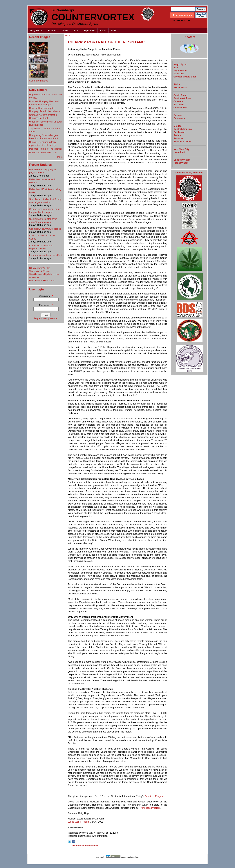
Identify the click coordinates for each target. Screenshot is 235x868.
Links (114, 31)
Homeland (179, 152)
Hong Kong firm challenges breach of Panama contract (44, 137)
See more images (39, 81)
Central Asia (180, 108)
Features (52, 31)
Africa (177, 84)
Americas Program (154, 796)
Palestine (179, 74)
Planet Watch (181, 163)
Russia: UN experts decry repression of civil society (43, 144)
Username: (46, 296)
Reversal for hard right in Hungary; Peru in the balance (45, 110)
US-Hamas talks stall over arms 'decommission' (43, 220)
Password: (46, 305)
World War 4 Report (40, 271)
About (103, 31)
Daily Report (36, 31)
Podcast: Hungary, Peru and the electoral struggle (44, 103)
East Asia (179, 104)
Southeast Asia (182, 98)
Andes (177, 135)
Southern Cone (182, 141)
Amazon (178, 138)
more (60, 157)
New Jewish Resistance (42, 280)
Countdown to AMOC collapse (45, 229)
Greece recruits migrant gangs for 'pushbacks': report (45, 211)
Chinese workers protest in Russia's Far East (43, 116)
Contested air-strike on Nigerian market (41, 247)
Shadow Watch (182, 160)
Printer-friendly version (85, 846)
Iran (176, 67)
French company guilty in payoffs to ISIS (43, 171)
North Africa (180, 87)
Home (68, 35)
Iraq (176, 64)
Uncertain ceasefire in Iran (43, 152)
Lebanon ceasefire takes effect (45, 255)
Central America (183, 129)
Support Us (89, 31)
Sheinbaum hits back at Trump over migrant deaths (45, 201)
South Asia (180, 95)
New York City (181, 149)
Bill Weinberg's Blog (40, 268)
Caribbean (179, 132)
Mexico (178, 126)
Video (76, 31)
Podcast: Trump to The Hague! (45, 149)
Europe (178, 115)
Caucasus (179, 118)
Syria (184, 64)
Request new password (46, 318)
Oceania (178, 101)
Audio (65, 31)
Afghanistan (180, 71)
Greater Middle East (185, 77)
